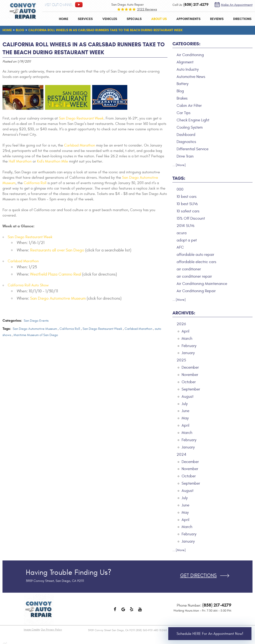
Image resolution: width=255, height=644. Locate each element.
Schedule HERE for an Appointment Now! (210, 634)
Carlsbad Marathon (80, 145)
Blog (20, 30)
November (190, 375)
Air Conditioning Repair (196, 291)
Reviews (217, 19)
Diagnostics (186, 142)
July (185, 404)
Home (64, 19)
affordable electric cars (196, 262)
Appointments (188, 19)
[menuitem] (64, 19)
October (189, 382)
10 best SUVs (187, 204)
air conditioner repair (194, 276)
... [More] (179, 165)
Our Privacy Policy (51, 630)
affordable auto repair (195, 255)
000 (180, 189)
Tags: (179, 178)
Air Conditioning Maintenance (202, 284)
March (187, 339)
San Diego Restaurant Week (81, 118)
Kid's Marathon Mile (53, 161)
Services (85, 19)
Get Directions (198, 576)
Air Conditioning (190, 55)
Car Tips (184, 113)
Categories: (186, 44)
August (188, 396)
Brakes (182, 98)
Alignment (185, 62)
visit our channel (59, 5)
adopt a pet (187, 240)
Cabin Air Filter (189, 106)
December (190, 367)
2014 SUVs (186, 226)
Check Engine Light (193, 120)
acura (182, 233)
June (185, 411)
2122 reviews (147, 9)
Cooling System (190, 127)
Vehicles (110, 19)
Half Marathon (20, 161)
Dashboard (186, 135)
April (185, 331)
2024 (181, 454)
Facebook (115, 611)
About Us (159, 19)
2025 (181, 360)
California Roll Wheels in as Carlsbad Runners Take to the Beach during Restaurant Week (105, 30)
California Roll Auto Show (28, 285)
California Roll (35, 183)
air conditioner (189, 269)
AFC (180, 247)
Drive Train (185, 156)
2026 (181, 324)
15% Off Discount (191, 218)
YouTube (140, 611)
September (191, 389)
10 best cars (187, 197)
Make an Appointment (237, 5)
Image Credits (32, 630)
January (188, 353)
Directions (242, 19)
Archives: (184, 313)
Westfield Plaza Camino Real (56, 274)
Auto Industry (188, 69)
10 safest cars (188, 211)
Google (123, 611)
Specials (134, 19)
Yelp (132, 611)
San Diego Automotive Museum (58, 298)
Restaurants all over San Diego (57, 250)
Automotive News (191, 77)
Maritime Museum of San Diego (36, 335)
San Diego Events (36, 321)
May (185, 418)
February (189, 346)
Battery (183, 84)
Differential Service (192, 149)
